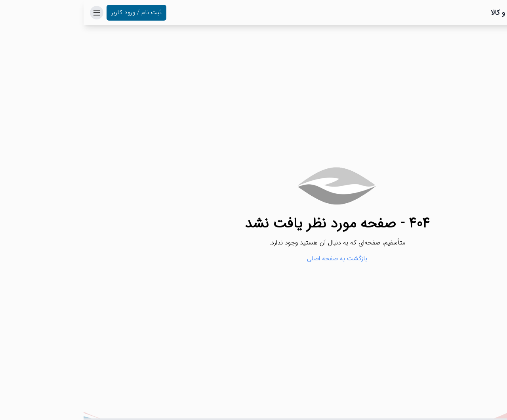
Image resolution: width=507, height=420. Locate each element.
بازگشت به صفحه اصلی (253, 259)
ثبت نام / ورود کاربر (53, 12)
